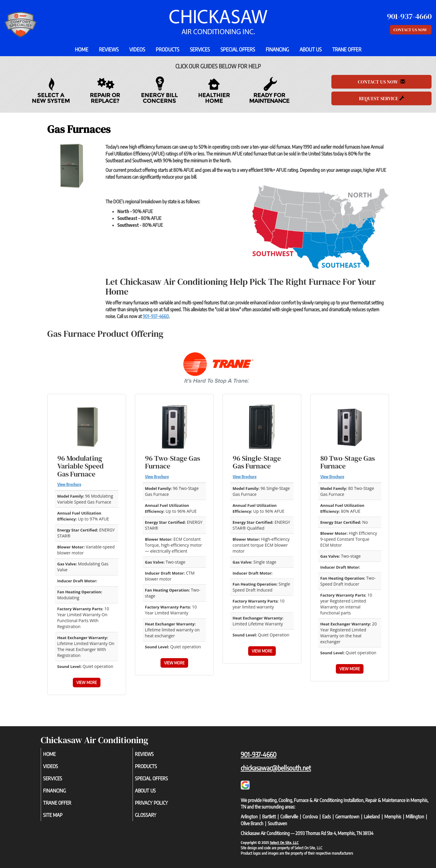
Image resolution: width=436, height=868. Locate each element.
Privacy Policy (160, 807)
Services (200, 49)
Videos (137, 49)
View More (87, 682)
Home (82, 49)
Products (167, 49)
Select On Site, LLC (284, 842)
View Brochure (69, 485)
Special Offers (238, 49)
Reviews (109, 49)
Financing (277, 49)
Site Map (61, 820)
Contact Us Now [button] (411, 30)
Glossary (154, 820)
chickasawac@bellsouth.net (276, 768)
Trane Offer (347, 49)
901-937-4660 (156, 316)
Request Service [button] (382, 98)
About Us (311, 49)
